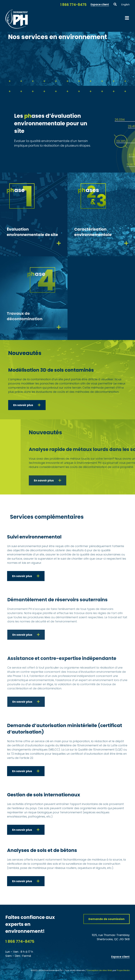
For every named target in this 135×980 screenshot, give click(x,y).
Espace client (120, 957)
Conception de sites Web (99, 970)
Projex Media (123, 970)
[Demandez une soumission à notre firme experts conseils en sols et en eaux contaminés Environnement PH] (106, 919)
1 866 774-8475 (20, 941)
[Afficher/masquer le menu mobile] (127, 18)
